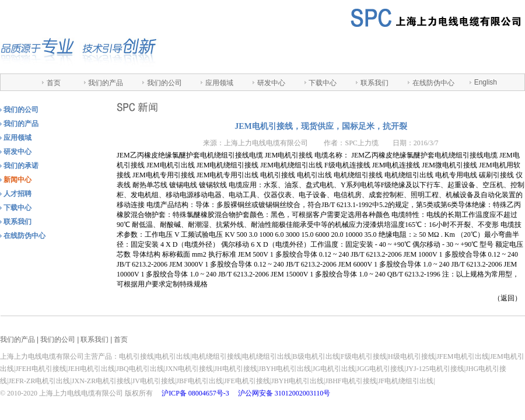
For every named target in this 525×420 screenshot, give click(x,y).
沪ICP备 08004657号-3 (195, 393)
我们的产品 (106, 83)
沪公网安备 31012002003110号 (284, 393)
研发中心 (271, 83)
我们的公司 (164, 83)
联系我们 (374, 83)
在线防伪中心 (433, 83)
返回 (508, 298)
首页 (54, 83)
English (486, 82)
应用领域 (219, 83)
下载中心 (323, 83)
